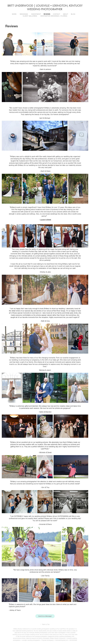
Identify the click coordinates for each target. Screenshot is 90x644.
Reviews (47, 14)
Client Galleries (30, 16)
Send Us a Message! (45, 616)
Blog (73, 14)
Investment (36, 14)
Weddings (24, 14)
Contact (57, 14)
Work (14, 14)
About (66, 14)
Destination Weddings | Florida (54, 16)
